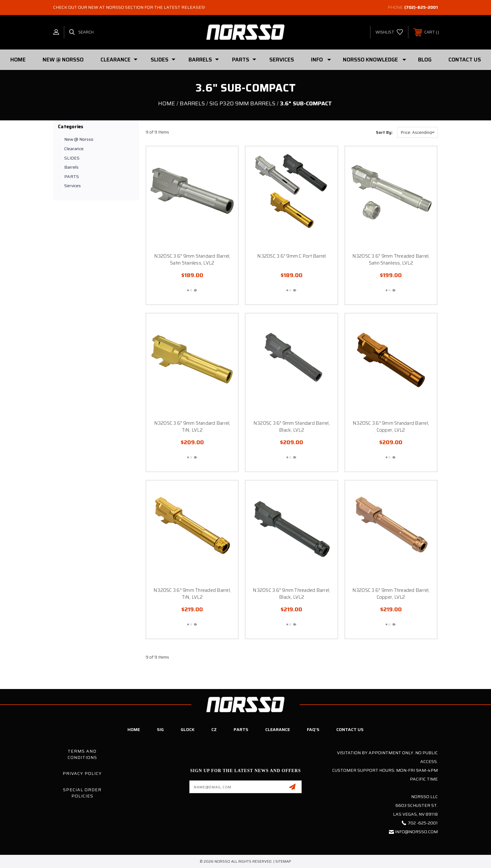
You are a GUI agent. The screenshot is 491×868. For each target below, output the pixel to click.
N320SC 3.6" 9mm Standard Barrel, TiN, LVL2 (192, 427)
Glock (188, 729)
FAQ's (313, 729)
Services (282, 60)
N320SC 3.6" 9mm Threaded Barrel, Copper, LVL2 (391, 594)
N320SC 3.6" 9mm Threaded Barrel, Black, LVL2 (291, 594)
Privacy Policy (82, 773)
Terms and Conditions (82, 754)
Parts (241, 729)
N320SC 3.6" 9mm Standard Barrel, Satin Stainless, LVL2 (192, 260)
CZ (214, 729)
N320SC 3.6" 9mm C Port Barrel (291, 256)
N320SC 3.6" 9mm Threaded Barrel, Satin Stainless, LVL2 (391, 260)
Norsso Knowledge (375, 60)
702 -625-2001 (423, 823)
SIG (160, 729)
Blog (425, 60)
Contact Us (465, 60)
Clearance (119, 60)
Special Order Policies (82, 793)
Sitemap (283, 861)
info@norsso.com (416, 832)
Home (18, 60)
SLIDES (163, 60)
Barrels (204, 60)
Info (321, 60)
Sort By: (384, 132)
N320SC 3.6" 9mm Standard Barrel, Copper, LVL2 (391, 427)
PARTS (244, 60)
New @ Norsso (63, 60)
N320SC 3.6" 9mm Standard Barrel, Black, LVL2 (292, 427)
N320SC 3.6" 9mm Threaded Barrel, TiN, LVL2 (192, 594)
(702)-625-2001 (421, 7)
